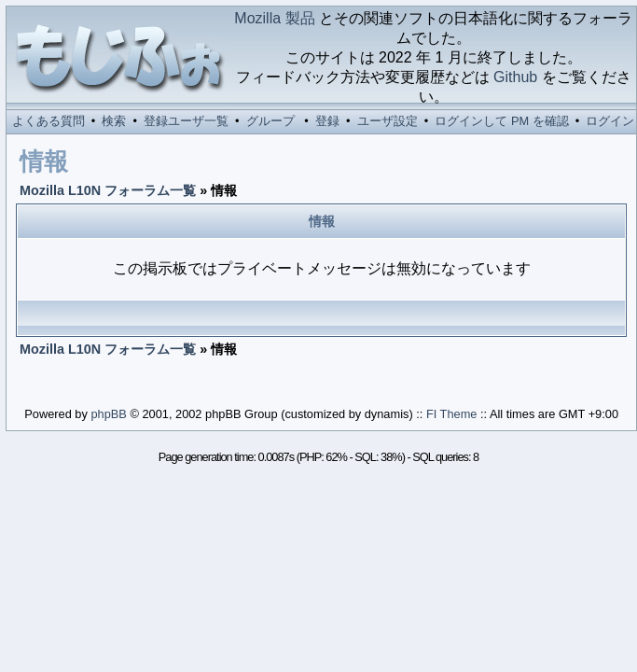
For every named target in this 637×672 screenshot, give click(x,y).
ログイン (610, 121)
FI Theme (452, 414)
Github (515, 77)
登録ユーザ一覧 (186, 121)
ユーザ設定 (388, 121)
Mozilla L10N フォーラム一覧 (108, 190)
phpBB (108, 414)
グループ (270, 121)
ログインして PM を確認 (501, 121)
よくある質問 (48, 121)
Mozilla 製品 (274, 18)
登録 (327, 121)
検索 (114, 121)
